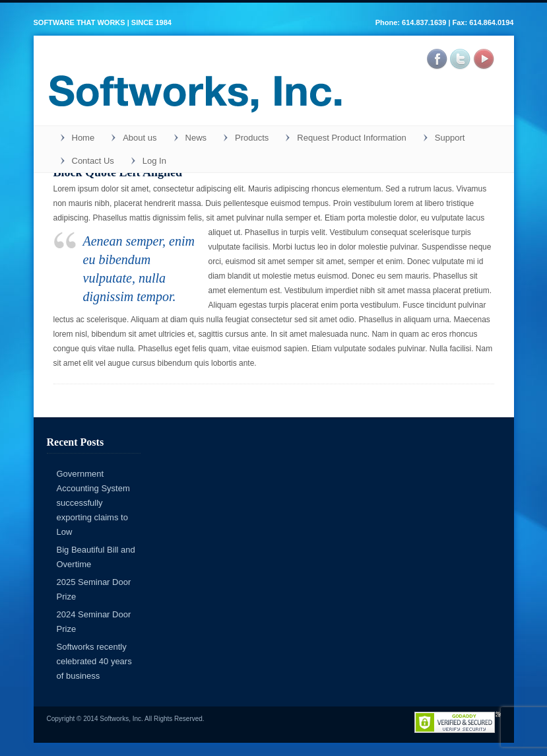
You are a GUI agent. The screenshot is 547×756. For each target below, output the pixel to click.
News (196, 138)
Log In (154, 161)
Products (252, 138)
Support (450, 138)
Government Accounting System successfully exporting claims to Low (93, 503)
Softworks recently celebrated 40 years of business (94, 661)
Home (83, 138)
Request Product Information (351, 138)
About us (140, 138)
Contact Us (93, 161)
